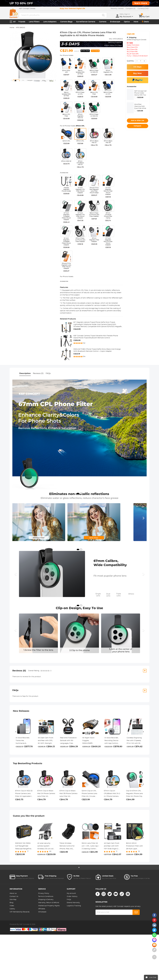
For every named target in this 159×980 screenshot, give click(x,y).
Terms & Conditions (46, 896)
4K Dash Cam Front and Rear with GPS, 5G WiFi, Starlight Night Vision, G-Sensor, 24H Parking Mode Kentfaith (46, 741)
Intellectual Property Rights (49, 906)
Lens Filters (34, 22)
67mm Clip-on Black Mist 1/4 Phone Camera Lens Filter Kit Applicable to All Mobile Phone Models (46, 794)
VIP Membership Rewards (20, 912)
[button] (16, 518)
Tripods (22, 22)
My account (71, 893)
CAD (143, 9)
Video (12, 906)
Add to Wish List (137, 121)
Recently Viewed (117, 9)
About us (13, 893)
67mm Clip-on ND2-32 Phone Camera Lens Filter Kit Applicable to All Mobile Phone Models (24, 794)
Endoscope (115, 22)
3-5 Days (137, 67)
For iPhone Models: (67, 55)
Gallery (12, 909)
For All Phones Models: (72, 126)
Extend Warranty (73, 903)
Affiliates (42, 909)
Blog (11, 903)
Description (25, 373)
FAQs (48, 373)
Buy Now (137, 73)
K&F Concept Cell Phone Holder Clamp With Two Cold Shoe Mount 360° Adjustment (140, 95)
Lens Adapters (50, 22)
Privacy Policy (44, 893)
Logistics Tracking (74, 906)
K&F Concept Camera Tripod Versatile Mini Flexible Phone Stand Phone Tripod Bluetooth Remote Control (96, 337)
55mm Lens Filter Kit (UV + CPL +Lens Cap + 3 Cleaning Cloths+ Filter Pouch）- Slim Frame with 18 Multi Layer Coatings (90, 846)
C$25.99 (140, 98)
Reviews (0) (38, 373)
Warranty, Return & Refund (49, 903)
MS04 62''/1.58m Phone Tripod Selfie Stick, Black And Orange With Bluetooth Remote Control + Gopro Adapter (97, 350)
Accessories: (64, 173)
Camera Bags (66, 22)
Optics (127, 22)
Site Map (13, 900)
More (136, 22)
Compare (137, 126)
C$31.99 (140, 111)
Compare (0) (131, 9)
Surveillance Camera (86, 22)
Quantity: (130, 61)
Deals (145, 22)
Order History (72, 896)
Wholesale (42, 912)
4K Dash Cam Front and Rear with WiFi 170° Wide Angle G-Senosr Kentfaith (112, 846)
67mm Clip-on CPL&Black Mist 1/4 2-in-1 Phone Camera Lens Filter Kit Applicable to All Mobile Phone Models (112, 794)
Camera (103, 22)
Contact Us (14, 896)
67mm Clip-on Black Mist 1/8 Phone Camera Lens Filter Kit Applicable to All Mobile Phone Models (68, 794)
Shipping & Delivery (46, 900)
